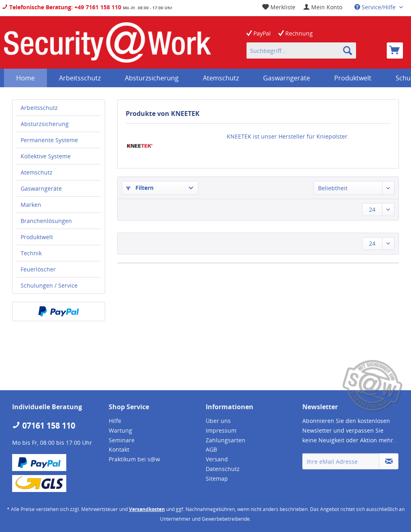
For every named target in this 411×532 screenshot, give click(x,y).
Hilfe (115, 421)
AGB (211, 449)
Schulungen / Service (49, 285)
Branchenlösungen (46, 221)
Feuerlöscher (38, 269)
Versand (217, 459)
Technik (31, 253)
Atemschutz (37, 172)
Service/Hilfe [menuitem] (376, 7)
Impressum (221, 430)
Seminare (122, 440)
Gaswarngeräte (41, 188)
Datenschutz (223, 469)
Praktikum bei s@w (134, 459)
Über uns (218, 421)
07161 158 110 (44, 426)
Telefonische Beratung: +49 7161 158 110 (62, 7)
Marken (31, 205)
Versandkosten (147, 509)
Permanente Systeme (49, 140)
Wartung (120, 430)
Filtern (140, 188)
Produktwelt (37, 237)
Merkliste (279, 7)
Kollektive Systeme (46, 156)
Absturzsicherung (45, 124)
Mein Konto (323, 7)
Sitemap (217, 478)
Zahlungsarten (226, 440)
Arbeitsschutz (39, 108)
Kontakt (119, 449)
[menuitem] (323, 7)
